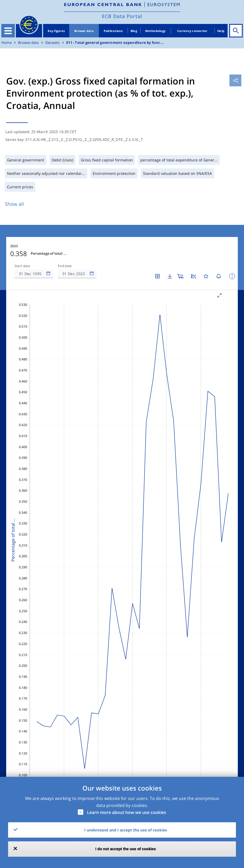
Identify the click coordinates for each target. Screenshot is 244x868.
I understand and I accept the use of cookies (126, 830)
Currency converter (192, 31)
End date (65, 266)
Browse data (84, 31)
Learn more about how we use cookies (127, 812)
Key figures (56, 31)
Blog (134, 31)
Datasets (53, 43)
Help (221, 31)
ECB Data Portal (122, 16)
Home (6, 43)
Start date (22, 266)
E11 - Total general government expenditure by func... (115, 43)
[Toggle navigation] (8, 31)
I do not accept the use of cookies (126, 849)
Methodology (155, 31)
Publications (113, 31)
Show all (14, 204)
